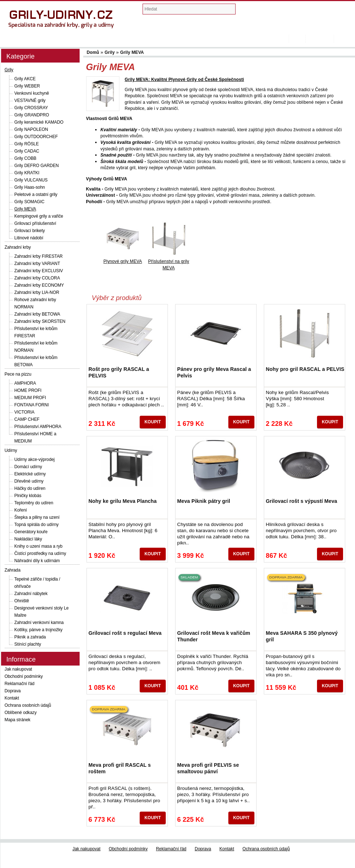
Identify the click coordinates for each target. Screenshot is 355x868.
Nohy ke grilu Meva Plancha (123, 501)
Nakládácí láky (28, 539)
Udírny (11, 450)
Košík (297, 39)
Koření (21, 510)
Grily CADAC (27, 151)
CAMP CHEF (27, 419)
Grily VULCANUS (31, 180)
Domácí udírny (28, 467)
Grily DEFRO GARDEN (37, 166)
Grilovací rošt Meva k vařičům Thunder (214, 636)
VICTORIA (25, 412)
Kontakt (12, 698)
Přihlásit (344, 39)
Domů (285, 39)
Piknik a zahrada (30, 637)
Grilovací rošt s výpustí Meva (302, 501)
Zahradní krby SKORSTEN (40, 321)
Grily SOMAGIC (29, 202)
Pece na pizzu (18, 374)
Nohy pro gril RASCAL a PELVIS (305, 369)
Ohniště (22, 601)
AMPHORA (25, 383)
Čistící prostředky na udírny (40, 553)
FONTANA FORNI (32, 405)
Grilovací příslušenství (35, 223)
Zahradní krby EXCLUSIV (39, 271)
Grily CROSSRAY (31, 108)
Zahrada (13, 570)
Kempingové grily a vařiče (39, 216)
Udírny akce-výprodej (35, 459)
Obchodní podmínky (24, 676)
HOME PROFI (28, 390)
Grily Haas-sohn (30, 187)
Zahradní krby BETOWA (37, 314)
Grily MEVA (25, 209)
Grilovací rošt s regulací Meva (125, 633)
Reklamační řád (20, 684)
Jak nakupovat (18, 669)
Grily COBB (26, 158)
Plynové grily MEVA (123, 261)
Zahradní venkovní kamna (39, 623)
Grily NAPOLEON (31, 129)
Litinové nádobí (29, 238)
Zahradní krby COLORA (37, 278)
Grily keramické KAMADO (39, 122)
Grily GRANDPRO (32, 115)
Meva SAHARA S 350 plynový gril (302, 636)
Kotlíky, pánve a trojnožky (39, 630)
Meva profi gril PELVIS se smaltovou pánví (208, 768)
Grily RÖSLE (27, 144)
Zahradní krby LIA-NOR (37, 292)
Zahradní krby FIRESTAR (39, 256)
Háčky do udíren (30, 488)
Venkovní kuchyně (32, 93)
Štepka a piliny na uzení (37, 517)
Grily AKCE (25, 79)
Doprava (13, 691)
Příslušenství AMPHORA (38, 427)
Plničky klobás (28, 496)
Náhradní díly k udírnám (37, 561)
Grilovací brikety (30, 231)
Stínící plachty (28, 644)
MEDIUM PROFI (30, 398)
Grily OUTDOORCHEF (36, 137)
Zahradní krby (18, 247)
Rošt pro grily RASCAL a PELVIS (119, 372)
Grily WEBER (27, 86)
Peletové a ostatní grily (36, 194)
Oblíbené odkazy (21, 713)
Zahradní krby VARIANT (37, 264)
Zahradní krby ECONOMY (39, 285)
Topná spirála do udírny (37, 525)
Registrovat (320, 39)
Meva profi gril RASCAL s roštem (120, 768)
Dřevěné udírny (29, 481)
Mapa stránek (18, 720)
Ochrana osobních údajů (28, 705)
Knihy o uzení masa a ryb (39, 546)
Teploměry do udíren (34, 503)
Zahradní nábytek (31, 594)
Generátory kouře (31, 532)
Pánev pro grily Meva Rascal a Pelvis (214, 372)
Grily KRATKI (27, 173)
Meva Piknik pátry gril (204, 501)
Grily (9, 70)
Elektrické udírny (30, 474)
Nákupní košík (276, 11)
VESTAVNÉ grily (30, 101)
